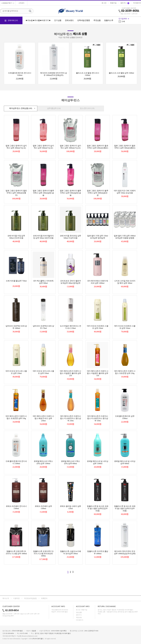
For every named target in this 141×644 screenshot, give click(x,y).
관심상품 (79, 612)
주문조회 (79, 618)
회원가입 (84, 610)
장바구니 (79, 615)
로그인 (78, 610)
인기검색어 (123, 19)
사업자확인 (63, 631)
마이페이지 (80, 620)
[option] (130, 21)
